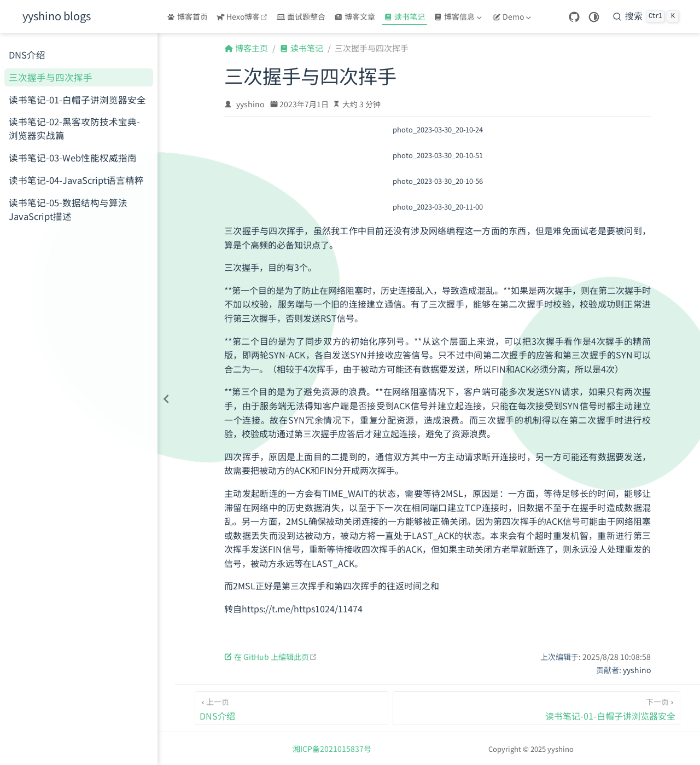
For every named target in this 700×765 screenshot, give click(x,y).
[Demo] (513, 16)
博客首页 (187, 16)
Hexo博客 (244, 16)
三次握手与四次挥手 (51, 77)
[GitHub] (574, 17)
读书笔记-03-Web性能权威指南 (73, 158)
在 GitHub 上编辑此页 (271, 657)
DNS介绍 (27, 55)
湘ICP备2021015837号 (332, 749)
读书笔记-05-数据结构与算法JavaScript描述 (68, 209)
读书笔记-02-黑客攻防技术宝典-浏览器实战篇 (74, 128)
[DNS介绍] (291, 708)
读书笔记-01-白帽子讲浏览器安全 (77, 100)
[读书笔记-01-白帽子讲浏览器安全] (537, 708)
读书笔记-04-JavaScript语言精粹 (76, 180)
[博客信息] (459, 16)
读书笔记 (404, 16)
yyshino (250, 104)
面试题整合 (301, 16)
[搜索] (646, 16)
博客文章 (355, 16)
